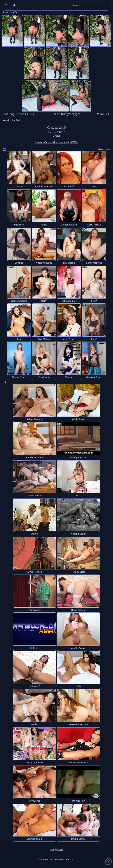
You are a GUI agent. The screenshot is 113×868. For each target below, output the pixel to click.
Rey (19, 339)
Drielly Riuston (78, 457)
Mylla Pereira (35, 572)
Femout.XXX (10, 12)
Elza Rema (44, 377)
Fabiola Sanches (44, 186)
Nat (44, 301)
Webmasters (56, 850)
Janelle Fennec (35, 496)
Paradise (69, 186)
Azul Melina (44, 339)
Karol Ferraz (94, 225)
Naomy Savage (44, 263)
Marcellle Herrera (78, 724)
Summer (35, 686)
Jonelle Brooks (78, 648)
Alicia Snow (78, 419)
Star (94, 301)
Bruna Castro (78, 839)
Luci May (19, 225)
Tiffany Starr (78, 572)
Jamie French (69, 339)
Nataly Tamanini (35, 457)
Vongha (19, 263)
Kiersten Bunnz (94, 377)
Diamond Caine (19, 301)
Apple (35, 534)
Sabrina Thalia (35, 839)
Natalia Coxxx (78, 534)
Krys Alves (35, 801)
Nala (78, 686)
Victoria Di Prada (78, 763)
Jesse (78, 496)
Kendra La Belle (25, 114)
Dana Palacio (78, 610)
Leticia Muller (69, 301)
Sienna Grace (19, 377)
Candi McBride (94, 263)
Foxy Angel (35, 610)
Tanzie (19, 186)
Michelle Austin (69, 225)
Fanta (44, 225)
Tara (94, 186)
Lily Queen (69, 263)
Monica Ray (78, 801)
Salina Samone (35, 419)
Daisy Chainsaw (35, 763)
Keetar (69, 377)
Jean (94, 339)
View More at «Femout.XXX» (56, 142)
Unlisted (35, 648)
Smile (35, 724)
